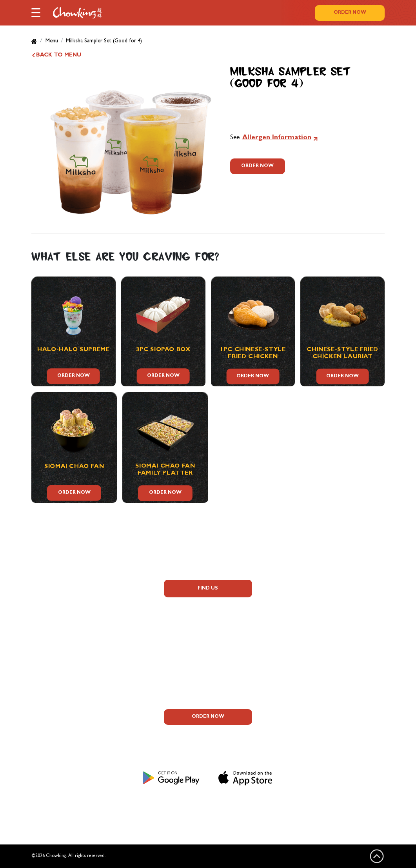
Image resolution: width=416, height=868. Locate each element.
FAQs (78, 601)
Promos (78, 633)
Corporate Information (78, 664)
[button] (36, 12)
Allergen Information (277, 138)
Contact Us (78, 680)
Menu (52, 41)
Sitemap (276, 808)
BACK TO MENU (59, 55)
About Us (78, 586)
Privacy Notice (152, 808)
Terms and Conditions (220, 808)
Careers (78, 648)
